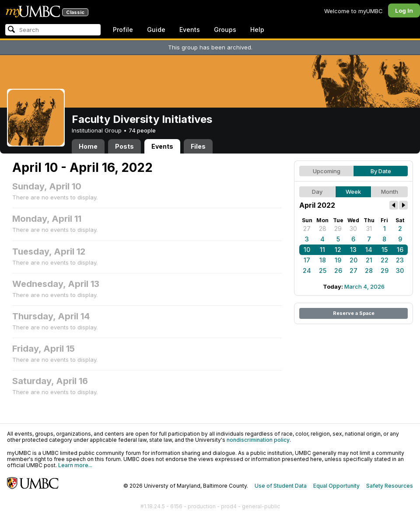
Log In (404, 10)
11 (322, 250)
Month (390, 192)
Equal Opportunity (336, 486)
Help (257, 30)
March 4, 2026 (364, 286)
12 (338, 250)
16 (400, 250)
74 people (142, 130)
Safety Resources (390, 486)
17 (307, 260)
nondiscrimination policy (258, 440)
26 (338, 271)
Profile (123, 30)
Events (190, 30)
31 (369, 229)
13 (353, 250)
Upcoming (327, 171)
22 (385, 260)
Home (88, 146)
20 (353, 260)
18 (323, 260)
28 (323, 229)
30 (353, 229)
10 (307, 250)
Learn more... (75, 465)
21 (369, 260)
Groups (225, 30)
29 (338, 229)
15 (385, 250)
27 (307, 229)
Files (198, 146)
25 (323, 271)
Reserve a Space (354, 313)
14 (369, 250)
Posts (124, 146)
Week (353, 192)
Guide (156, 30)
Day (317, 192)
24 (307, 271)
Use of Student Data (281, 486)
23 (400, 260)
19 (338, 260)
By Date (381, 171)
